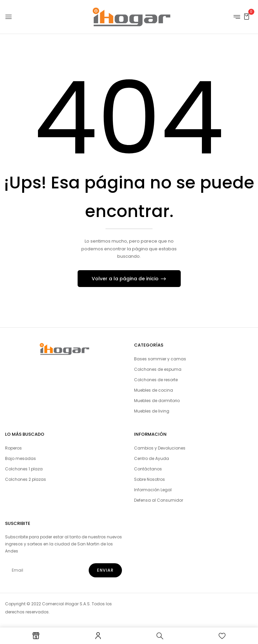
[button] (247, 16)
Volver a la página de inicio (126, 279)
